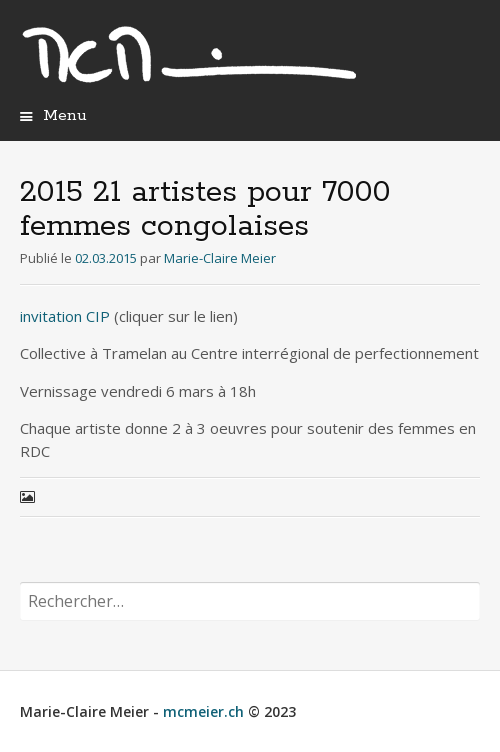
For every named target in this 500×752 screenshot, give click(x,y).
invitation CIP (65, 316)
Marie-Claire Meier (220, 258)
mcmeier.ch (203, 711)
